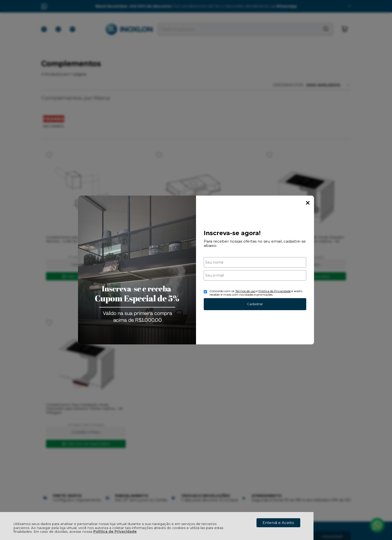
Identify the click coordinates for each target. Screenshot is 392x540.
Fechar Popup (308, 203)
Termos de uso (245, 291)
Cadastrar (255, 304)
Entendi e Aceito (278, 523)
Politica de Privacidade (275, 291)
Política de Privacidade (115, 531)
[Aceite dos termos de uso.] (205, 292)
